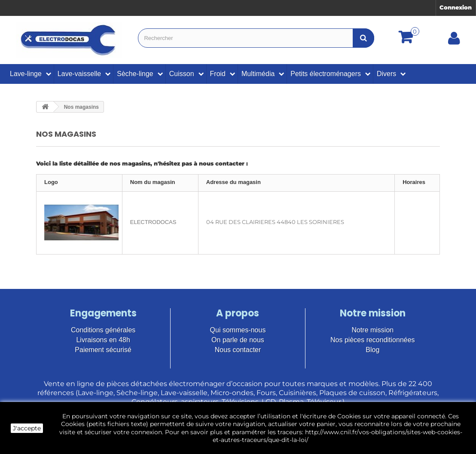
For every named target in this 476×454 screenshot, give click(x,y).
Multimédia (258, 74)
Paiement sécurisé (103, 350)
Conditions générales (103, 330)
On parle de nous (238, 340)
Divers (386, 74)
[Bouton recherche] (363, 38)
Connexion (456, 7)
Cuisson (182, 74)
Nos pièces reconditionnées (373, 340)
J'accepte (27, 428)
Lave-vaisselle (79, 74)
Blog (372, 350)
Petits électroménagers (326, 74)
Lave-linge (26, 74)
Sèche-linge (135, 74)
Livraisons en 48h (103, 340)
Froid (218, 74)
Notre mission (372, 330)
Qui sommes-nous (238, 330)
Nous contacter (238, 350)
